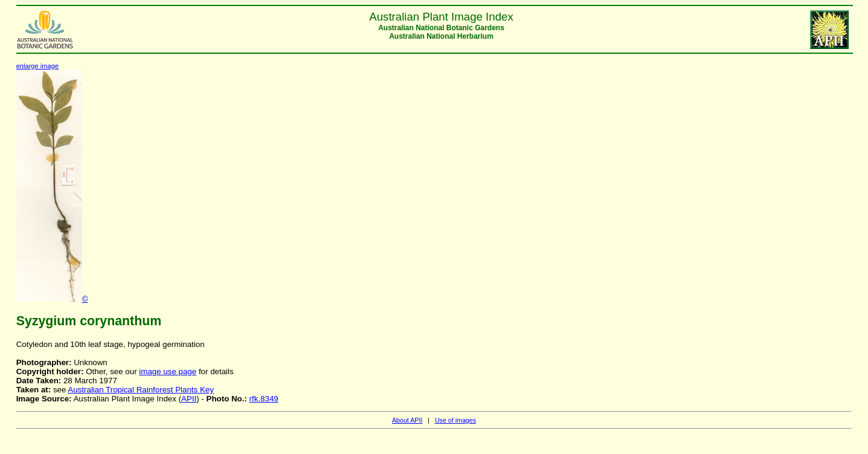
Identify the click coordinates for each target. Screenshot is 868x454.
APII (189, 399)
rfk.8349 (264, 399)
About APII (407, 420)
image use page (168, 371)
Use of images (455, 420)
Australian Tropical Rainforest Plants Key (141, 390)
